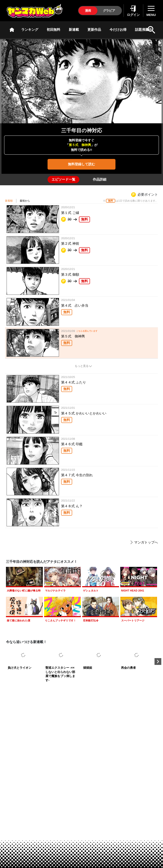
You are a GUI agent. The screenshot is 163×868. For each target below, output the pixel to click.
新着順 (9, 201)
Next (158, 662)
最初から (25, 201)
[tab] (63, 180)
